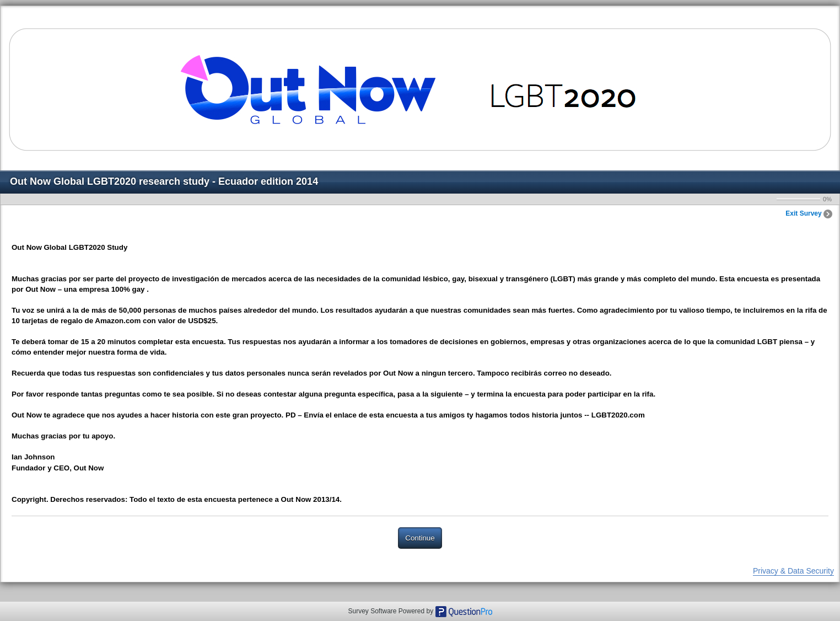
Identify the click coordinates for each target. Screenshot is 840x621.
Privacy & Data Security (793, 571)
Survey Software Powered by (391, 611)
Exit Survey (809, 213)
